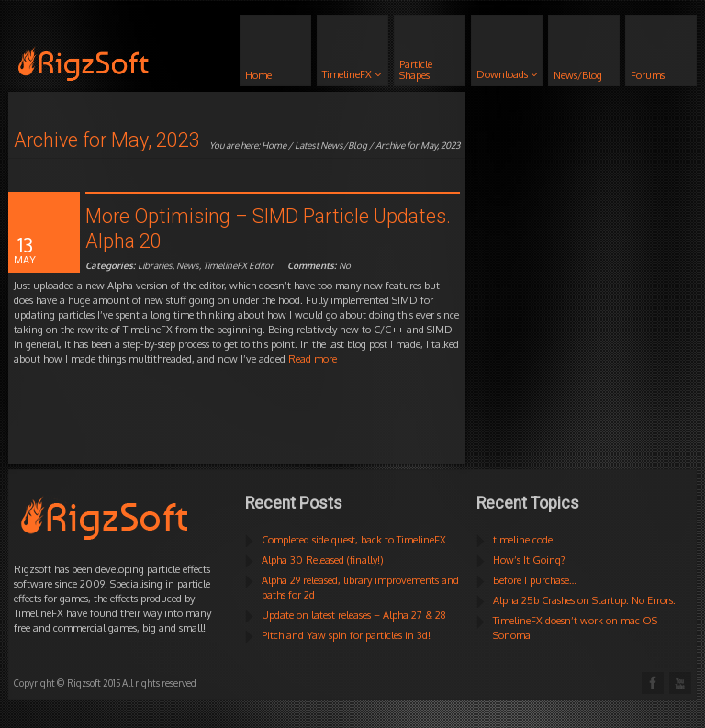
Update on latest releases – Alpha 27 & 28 (354, 615)
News (188, 265)
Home (274, 145)
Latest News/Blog (331, 145)
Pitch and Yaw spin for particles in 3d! (346, 635)
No (319, 265)
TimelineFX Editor (238, 265)
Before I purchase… (535, 580)
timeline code (523, 540)
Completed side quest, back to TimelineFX (354, 540)
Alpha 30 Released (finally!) (323, 560)
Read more (313, 359)
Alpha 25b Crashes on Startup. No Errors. (584, 600)
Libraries (155, 265)
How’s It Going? (529, 560)
